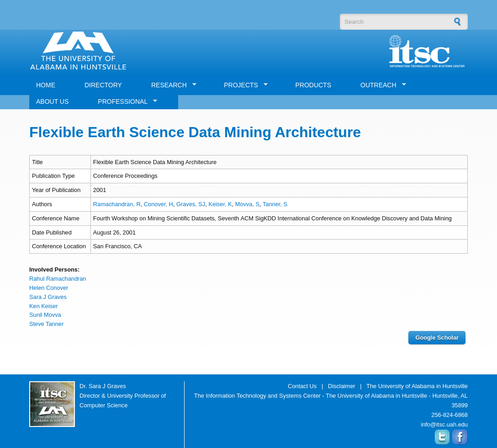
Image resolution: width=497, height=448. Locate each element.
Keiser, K (220, 204)
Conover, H (159, 204)
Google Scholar (437, 338)
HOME (46, 85)
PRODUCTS (313, 85)
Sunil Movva (45, 315)
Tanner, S (275, 204)
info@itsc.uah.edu (444, 424)
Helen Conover (49, 288)
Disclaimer (342, 386)
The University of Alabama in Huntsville (417, 386)
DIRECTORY (103, 85)
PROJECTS (242, 85)
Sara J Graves (48, 297)
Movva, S (247, 204)
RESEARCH (170, 85)
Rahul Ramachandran (58, 279)
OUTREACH (380, 85)
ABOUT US (52, 101)
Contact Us (302, 386)
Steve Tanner (46, 324)
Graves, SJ (191, 204)
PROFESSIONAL (124, 102)
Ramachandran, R (117, 204)
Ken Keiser (44, 306)
